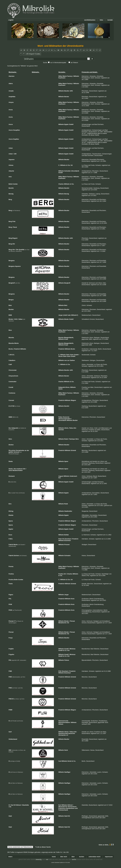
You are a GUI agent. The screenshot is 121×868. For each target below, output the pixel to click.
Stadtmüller (68, 511)
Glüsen (61, 724)
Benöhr (67, 188)
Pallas (61, 417)
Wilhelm (76, 76)
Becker (67, 97)
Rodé (66, 439)
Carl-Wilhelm (63, 761)
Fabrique (72, 439)
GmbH (71, 124)
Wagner (73, 400)
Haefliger (67, 772)
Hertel (70, 761)
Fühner (67, 660)
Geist (66, 750)
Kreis (73, 599)
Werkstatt (62, 807)
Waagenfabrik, (69, 338)
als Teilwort (74, 63)
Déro (77, 439)
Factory (70, 76)
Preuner (67, 545)
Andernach (73, 476)
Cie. (69, 165)
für (66, 807)
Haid (66, 816)
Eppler (66, 124)
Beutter (67, 91)
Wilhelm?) (75, 315)
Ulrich (60, 389)
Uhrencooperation (65, 419)
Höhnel (70, 805)
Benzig (67, 194)
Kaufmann (62, 78)
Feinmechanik (63, 810)
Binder (67, 319)
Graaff (66, 649)
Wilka (60, 76)
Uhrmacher (62, 735)
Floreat (72, 621)
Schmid (73, 450)
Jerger (61, 315)
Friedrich (62, 349)
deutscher (72, 733)
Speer (66, 461)
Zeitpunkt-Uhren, (64, 387)
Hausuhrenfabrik (64, 722)
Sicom (61, 356)
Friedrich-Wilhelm (65, 400)
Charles (61, 184)
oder (69, 315)
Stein (68, 355)
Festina (61, 574)
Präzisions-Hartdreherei (67, 808)
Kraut (66, 339)
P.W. (60, 671)
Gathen (72, 360)
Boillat (66, 535)
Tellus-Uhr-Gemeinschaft (68, 733)
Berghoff (67, 283)
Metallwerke (63, 623)
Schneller (68, 171)
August (61, 476)
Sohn (72, 355)
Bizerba (61, 338)
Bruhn (73, 349)
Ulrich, (66, 428)
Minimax (73, 649)
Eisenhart (68, 539)
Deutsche (66, 417)
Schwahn (67, 556)
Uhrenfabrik (75, 171)
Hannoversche (63, 721)
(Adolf (65, 315)
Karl (60, 805)
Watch (65, 76)
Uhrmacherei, (72, 807)
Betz (66, 305)
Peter (60, 539)
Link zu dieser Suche (43, 847)
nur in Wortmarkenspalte (58, 63)
